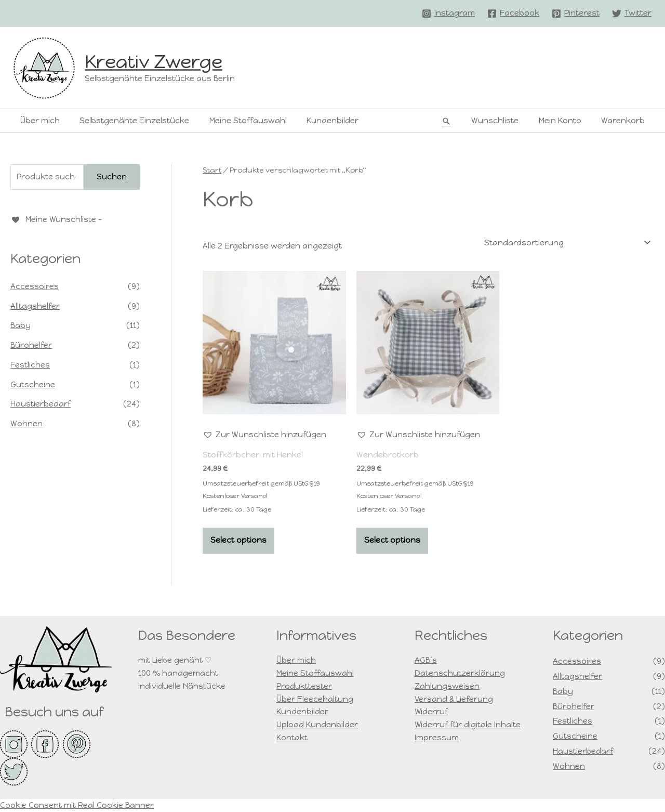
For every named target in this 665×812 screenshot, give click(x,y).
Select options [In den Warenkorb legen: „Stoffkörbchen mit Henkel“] (238, 540)
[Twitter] (632, 14)
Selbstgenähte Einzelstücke (128, 121)
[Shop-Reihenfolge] (566, 243)
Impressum (437, 738)
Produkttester (304, 686)
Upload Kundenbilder (317, 725)
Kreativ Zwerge (154, 62)
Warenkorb (625, 121)
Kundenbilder (317, 121)
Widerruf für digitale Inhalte (468, 725)
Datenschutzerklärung (460, 673)
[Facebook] (513, 14)
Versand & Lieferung (454, 699)
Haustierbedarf (41, 403)
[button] (459, 121)
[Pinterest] (576, 14)
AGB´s (426, 661)
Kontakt (292, 738)
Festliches (30, 364)
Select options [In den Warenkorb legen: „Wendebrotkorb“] (392, 540)
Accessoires (35, 286)
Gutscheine (33, 384)
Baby (21, 325)
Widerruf (431, 712)
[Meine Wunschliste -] (56, 219)
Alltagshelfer (35, 306)
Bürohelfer (31, 345)
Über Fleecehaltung (315, 699)
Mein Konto (566, 121)
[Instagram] (448, 14)
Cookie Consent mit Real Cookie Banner (77, 805)
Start (212, 170)
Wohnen (26, 423)
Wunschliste (506, 121)
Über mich (38, 121)
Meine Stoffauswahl (237, 121)
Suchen (112, 177)
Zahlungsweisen (447, 686)
